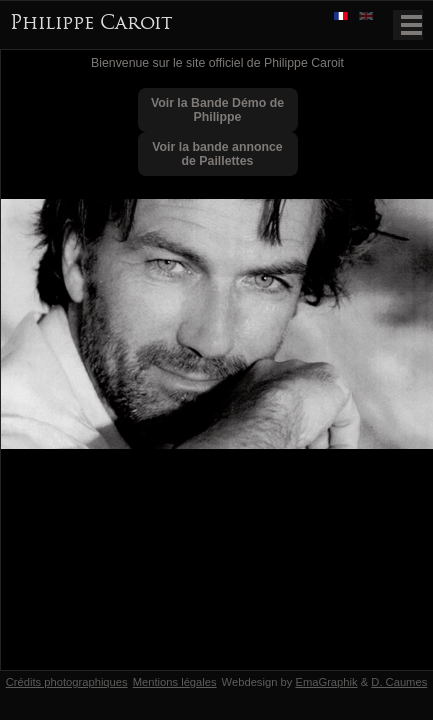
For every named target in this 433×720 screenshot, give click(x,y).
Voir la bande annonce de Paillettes (217, 154)
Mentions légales (175, 682)
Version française (343, 17)
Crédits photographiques (67, 682)
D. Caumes (399, 682)
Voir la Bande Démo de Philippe (217, 110)
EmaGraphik (326, 682)
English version (368, 17)
